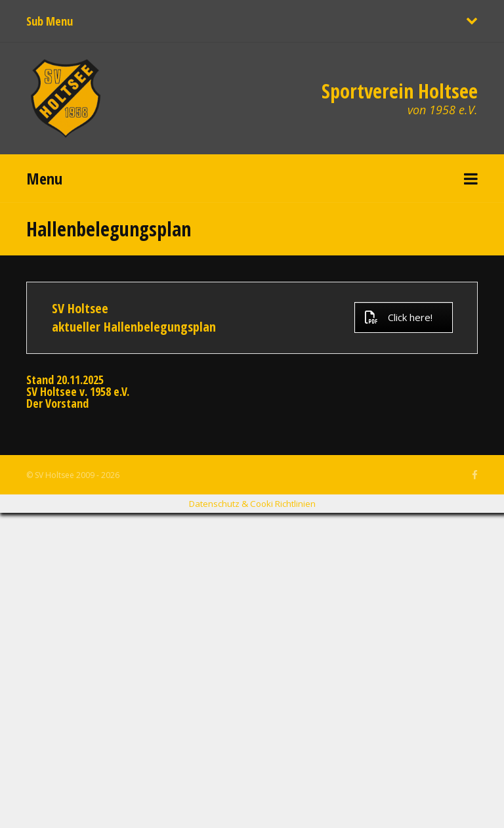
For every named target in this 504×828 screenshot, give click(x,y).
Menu (44, 178)
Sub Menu (50, 21)
